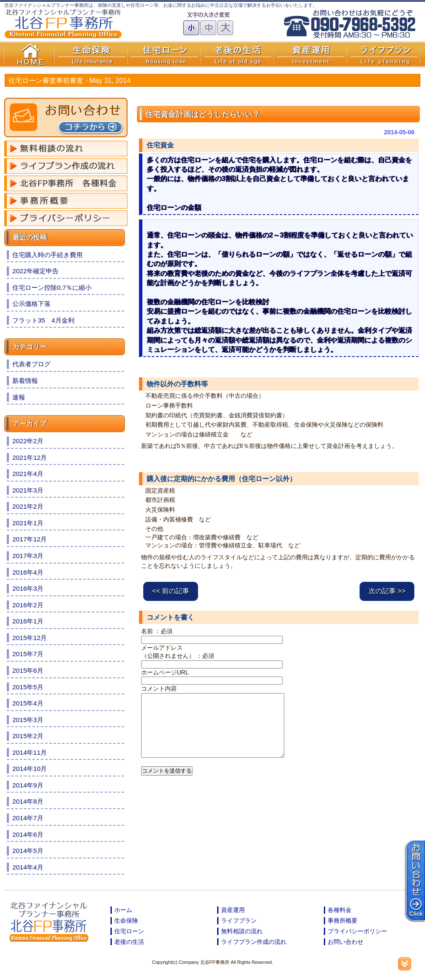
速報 (19, 397)
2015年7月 (28, 654)
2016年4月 (28, 572)
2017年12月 (30, 539)
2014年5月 (28, 851)
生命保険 (126, 921)
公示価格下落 (31, 304)
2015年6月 (28, 670)
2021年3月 (28, 490)
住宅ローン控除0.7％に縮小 (52, 287)
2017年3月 (28, 556)
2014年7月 (28, 818)
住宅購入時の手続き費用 (47, 255)
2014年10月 (30, 769)
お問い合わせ (346, 942)
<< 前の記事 (171, 591)
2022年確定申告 (35, 271)
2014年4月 (28, 867)
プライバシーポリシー (357, 931)
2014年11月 (30, 752)
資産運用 (233, 910)
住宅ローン (129, 931)
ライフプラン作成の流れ (254, 942)
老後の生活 (129, 942)
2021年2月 (28, 506)
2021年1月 (28, 523)
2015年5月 (28, 687)
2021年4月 (28, 474)
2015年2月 (28, 736)
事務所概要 (343, 921)
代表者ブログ (31, 364)
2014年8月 (28, 801)
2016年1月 (28, 621)
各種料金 (340, 910)
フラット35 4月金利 (43, 320)
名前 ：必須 (157, 631)
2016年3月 (28, 588)
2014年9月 (28, 785)
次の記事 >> (387, 591)
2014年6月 (28, 834)
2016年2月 (28, 605)
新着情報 (25, 381)
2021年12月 (30, 457)
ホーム (123, 910)
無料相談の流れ (242, 931)
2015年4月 (28, 703)
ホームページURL (165, 672)
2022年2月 (28, 441)
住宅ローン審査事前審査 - (69, 81)
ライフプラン (239, 921)
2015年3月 (28, 720)
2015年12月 (30, 638)
